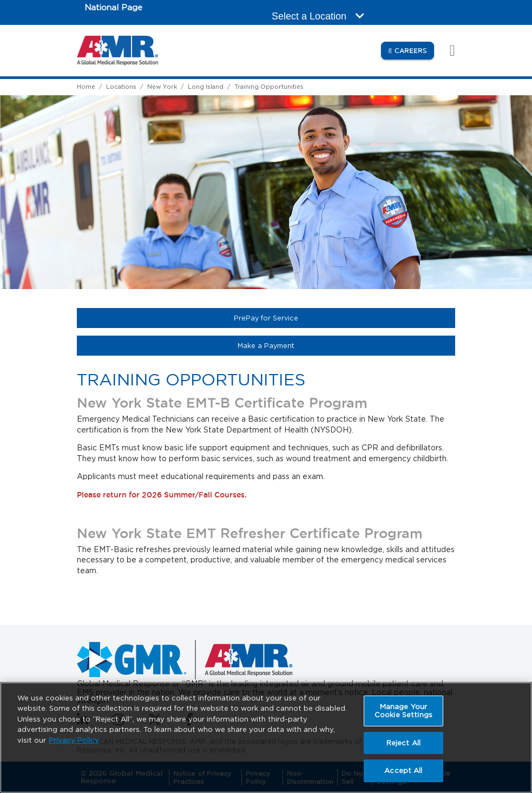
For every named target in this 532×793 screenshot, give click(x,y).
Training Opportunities (269, 87)
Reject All (403, 743)
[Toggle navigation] (446, 51)
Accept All (403, 771)
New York (162, 87)
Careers (414, 50)
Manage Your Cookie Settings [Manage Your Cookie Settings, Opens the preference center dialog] (403, 711)
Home (86, 87)
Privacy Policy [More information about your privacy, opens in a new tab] (74, 740)
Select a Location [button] (318, 16)
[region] (266, 738)
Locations (121, 87)
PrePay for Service (303, 318)
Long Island (206, 87)
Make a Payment (303, 345)
